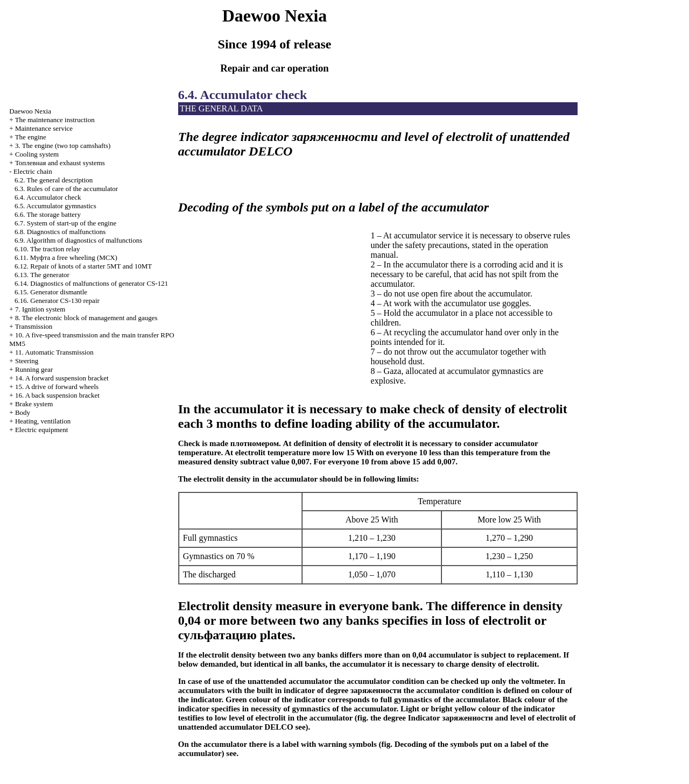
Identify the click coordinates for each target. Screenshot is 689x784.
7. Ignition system (40, 309)
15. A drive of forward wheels (57, 387)
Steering (27, 361)
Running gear (34, 369)
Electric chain (33, 171)
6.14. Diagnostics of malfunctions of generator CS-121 (91, 283)
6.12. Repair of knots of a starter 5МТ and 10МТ (83, 266)
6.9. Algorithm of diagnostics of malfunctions (78, 240)
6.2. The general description (54, 180)
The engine (31, 137)
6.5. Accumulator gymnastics (55, 206)
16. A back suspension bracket (57, 395)
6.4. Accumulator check (48, 197)
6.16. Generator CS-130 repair (57, 301)
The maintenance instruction (55, 120)
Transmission (34, 326)
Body (23, 412)
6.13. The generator (42, 275)
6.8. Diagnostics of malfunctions (60, 232)
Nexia (30, 111)
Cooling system (37, 154)
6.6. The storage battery (48, 214)
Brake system (34, 404)
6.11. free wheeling (66, 257)
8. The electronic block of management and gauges (86, 318)
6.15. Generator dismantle (51, 292)
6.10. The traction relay (47, 249)
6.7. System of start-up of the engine (65, 223)
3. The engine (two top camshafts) (63, 146)
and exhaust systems (60, 163)
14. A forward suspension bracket (62, 378)
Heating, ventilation (43, 421)
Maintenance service (44, 128)
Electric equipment (42, 430)
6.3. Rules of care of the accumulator (66, 189)
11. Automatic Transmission (54, 352)
